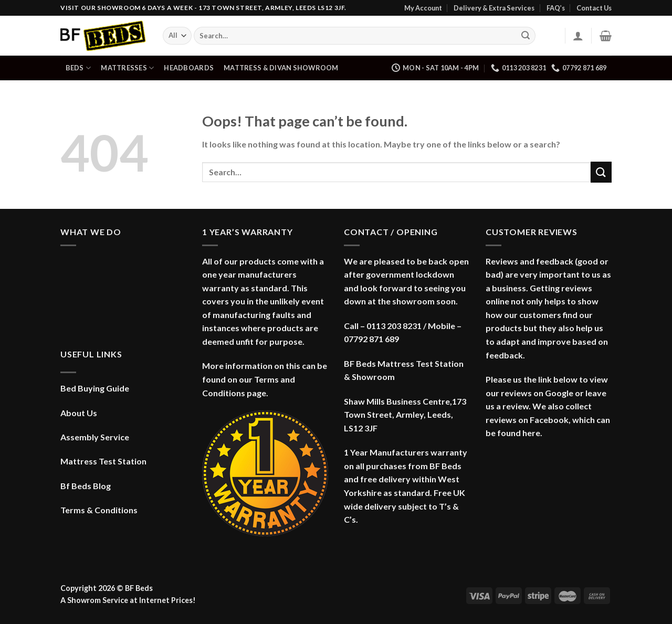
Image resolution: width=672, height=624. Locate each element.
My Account (423, 8)
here (531, 433)
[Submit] (526, 36)
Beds (78, 68)
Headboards (189, 68)
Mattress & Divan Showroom (281, 68)
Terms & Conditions (99, 510)
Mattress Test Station (103, 461)
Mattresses (127, 68)
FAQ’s (556, 8)
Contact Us (594, 8)
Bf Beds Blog (86, 486)
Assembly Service (95, 437)
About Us (79, 413)
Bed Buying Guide (95, 388)
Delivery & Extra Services (494, 8)
